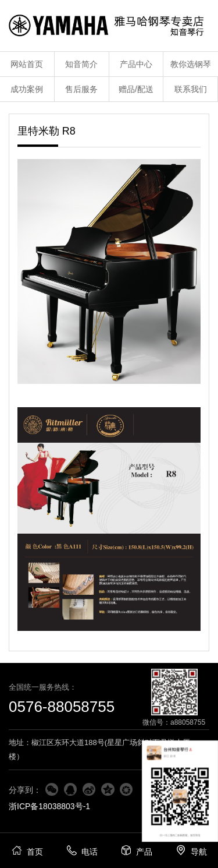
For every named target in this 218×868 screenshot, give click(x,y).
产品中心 (136, 64)
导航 (191, 850)
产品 (136, 850)
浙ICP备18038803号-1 (49, 806)
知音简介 (81, 64)
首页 (27, 850)
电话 (82, 850)
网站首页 (27, 64)
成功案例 (27, 89)
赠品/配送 (136, 89)
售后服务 (81, 89)
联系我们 (191, 89)
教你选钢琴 (191, 64)
